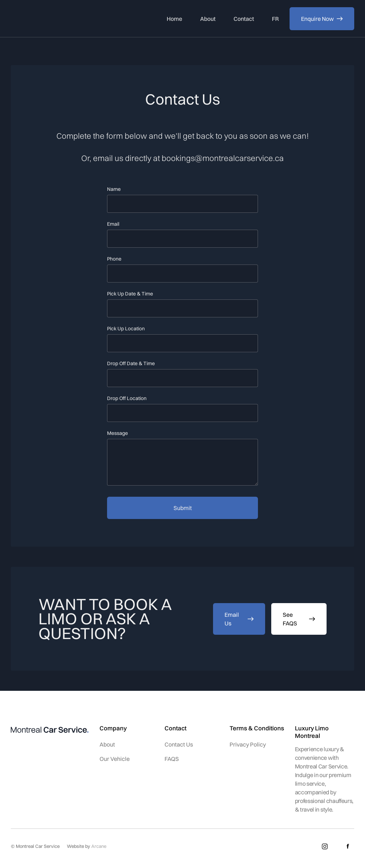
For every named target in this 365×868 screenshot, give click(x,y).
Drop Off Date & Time (131, 363)
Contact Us (179, 744)
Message (117, 433)
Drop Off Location (127, 398)
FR (275, 19)
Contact (244, 19)
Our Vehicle (115, 759)
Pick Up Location (126, 329)
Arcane (99, 846)
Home (174, 19)
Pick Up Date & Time (130, 294)
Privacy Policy (248, 744)
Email (113, 224)
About (208, 19)
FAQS (172, 759)
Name (114, 189)
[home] (49, 19)
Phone (114, 259)
